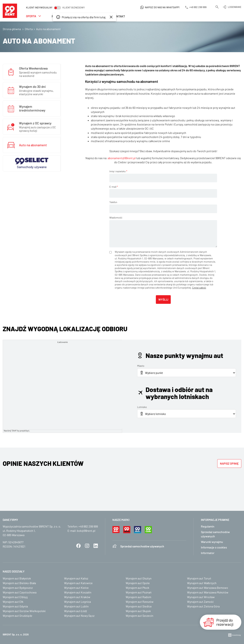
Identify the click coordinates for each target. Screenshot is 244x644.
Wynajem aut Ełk (13, 602)
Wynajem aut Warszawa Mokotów (208, 592)
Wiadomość (116, 218)
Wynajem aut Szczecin (140, 616)
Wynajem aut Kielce (76, 588)
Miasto (141, 366)
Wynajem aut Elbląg (15, 597)
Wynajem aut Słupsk (138, 611)
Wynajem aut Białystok (17, 578)
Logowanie (235, 7)
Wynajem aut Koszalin (78, 592)
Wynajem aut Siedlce (139, 606)
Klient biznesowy (74, 7)
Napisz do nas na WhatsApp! (162, 7)
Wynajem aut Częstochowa (20, 592)
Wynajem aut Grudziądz (17, 616)
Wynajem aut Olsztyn (139, 578)
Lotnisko (142, 407)
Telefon (113, 202)
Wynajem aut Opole (138, 583)
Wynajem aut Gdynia (15, 606)
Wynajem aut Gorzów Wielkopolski (24, 611)
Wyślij (163, 299)
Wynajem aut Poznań (139, 592)
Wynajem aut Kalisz (76, 578)
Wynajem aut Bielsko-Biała (19, 583)
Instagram (87, 546)
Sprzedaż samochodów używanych (142, 546)
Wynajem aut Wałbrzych (202, 583)
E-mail (114, 187)
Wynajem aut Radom (138, 597)
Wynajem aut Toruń (199, 578)
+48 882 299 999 (88, 526)
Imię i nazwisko (118, 171)
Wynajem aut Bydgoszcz (18, 588)
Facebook (78, 546)
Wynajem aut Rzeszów (140, 602)
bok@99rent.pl (86, 531)
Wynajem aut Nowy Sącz (79, 616)
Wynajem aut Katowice (78, 583)
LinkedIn (96, 546)
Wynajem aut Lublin (76, 606)
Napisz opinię (229, 463)
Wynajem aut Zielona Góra (203, 606)
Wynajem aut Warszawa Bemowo (208, 588)
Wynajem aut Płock (137, 588)
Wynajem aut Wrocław (201, 597)
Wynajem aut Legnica (77, 602)
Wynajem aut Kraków (77, 597)
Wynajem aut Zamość (200, 602)
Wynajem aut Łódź (75, 611)
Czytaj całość (199, 288)
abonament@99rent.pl (122, 158)
